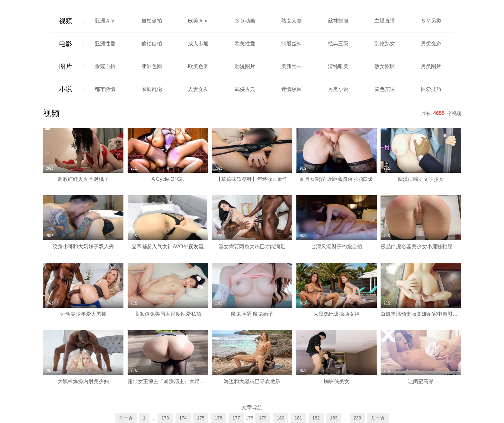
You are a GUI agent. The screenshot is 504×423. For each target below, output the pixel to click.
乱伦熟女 (385, 44)
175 (201, 418)
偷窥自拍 (105, 66)
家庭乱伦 (152, 89)
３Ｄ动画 (245, 21)
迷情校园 (292, 89)
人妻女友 (198, 89)
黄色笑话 (385, 89)
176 (218, 418)
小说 (66, 89)
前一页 (126, 418)
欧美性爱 (245, 44)
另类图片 (431, 66)
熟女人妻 (292, 21)
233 (357, 418)
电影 (66, 44)
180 (280, 418)
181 (298, 418)
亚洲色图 (152, 66)
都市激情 (105, 89)
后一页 (378, 418)
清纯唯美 (338, 66)
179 (263, 418)
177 (236, 418)
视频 (66, 21)
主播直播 (385, 21)
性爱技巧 (431, 89)
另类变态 (431, 44)
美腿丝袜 (292, 66)
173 (165, 418)
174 (183, 418)
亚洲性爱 (105, 44)
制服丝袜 (292, 44)
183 (334, 418)
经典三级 (338, 44)
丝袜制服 (338, 21)
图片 (66, 66)
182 (316, 418)
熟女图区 (385, 66)
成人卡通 (198, 44)
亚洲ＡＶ (105, 21)
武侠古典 (245, 89)
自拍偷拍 (152, 21)
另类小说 (338, 89)
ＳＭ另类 (431, 21)
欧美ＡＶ (198, 21)
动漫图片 (245, 66)
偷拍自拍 (152, 44)
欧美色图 (198, 66)
